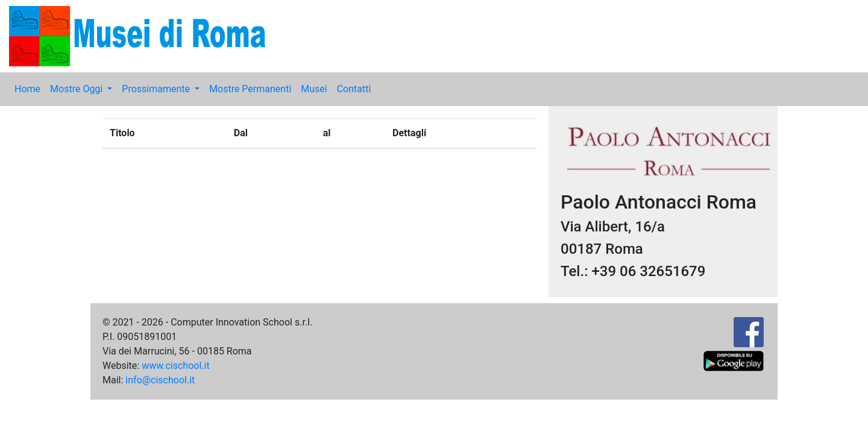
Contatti (354, 89)
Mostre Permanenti (250, 89)
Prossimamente (157, 89)
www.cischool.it (176, 366)
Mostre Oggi (77, 89)
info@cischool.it (160, 380)
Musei (314, 89)
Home (27, 89)
